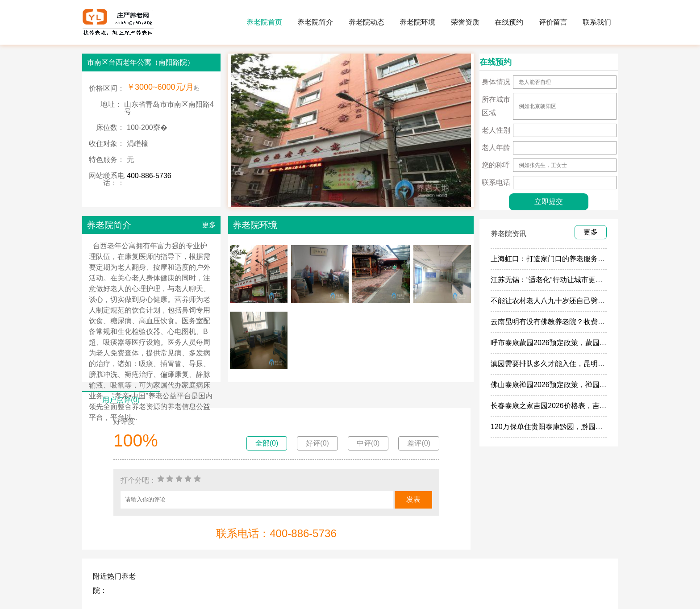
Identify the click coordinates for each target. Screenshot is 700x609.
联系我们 (597, 22)
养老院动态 (367, 22)
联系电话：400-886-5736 (276, 533)
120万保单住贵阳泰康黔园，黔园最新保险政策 (565, 427)
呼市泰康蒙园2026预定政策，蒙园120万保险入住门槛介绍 (583, 343)
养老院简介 (315, 22)
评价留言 (553, 22)
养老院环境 (417, 22)
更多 (209, 225)
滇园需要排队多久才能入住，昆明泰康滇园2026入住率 (577, 364)
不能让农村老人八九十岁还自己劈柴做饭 (555, 301)
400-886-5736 (149, 176)
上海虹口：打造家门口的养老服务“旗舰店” (557, 259)
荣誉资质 (465, 22)
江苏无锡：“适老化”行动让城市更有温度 (554, 280)
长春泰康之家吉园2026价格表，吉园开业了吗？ (567, 406)
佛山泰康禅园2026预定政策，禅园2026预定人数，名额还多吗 (589, 385)
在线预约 (509, 22)
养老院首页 (264, 22)
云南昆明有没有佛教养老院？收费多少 (551, 322)
